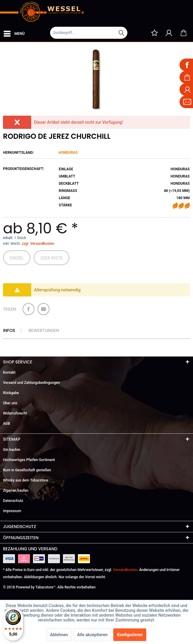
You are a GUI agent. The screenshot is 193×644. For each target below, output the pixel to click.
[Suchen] (121, 33)
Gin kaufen (12, 450)
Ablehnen (59, 635)
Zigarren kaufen (16, 491)
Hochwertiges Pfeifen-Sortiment (29, 460)
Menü (14, 32)
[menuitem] (14, 32)
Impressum (12, 511)
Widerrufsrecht (15, 413)
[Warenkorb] (183, 33)
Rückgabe (11, 393)
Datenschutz (13, 501)
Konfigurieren (130, 635)
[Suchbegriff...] (89, 33)
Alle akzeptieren (92, 635)
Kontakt (9, 372)
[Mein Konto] (169, 33)
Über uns (10, 403)
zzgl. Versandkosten (38, 244)
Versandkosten (125, 570)
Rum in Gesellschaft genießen (27, 470)
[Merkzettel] (154, 33)
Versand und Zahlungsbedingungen (31, 383)
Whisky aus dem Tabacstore (25, 480)
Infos (9, 330)
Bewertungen (44, 330)
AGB (7, 424)
